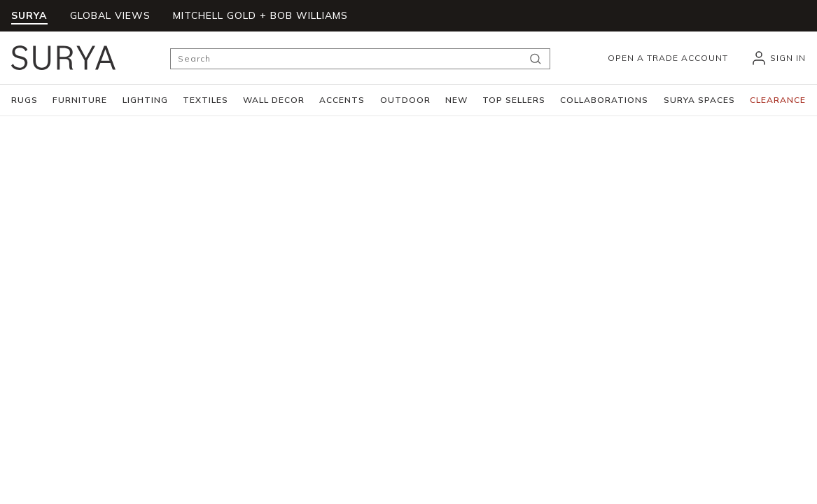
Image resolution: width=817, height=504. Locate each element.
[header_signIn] (778, 58)
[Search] (360, 59)
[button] (25, 100)
